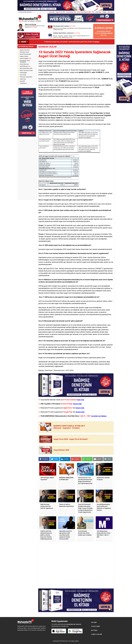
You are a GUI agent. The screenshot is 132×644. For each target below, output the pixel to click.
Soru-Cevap (23, 75)
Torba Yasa (23, 79)
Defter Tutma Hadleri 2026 (84, 12)
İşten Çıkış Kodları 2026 (26, 68)
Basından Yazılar (24, 52)
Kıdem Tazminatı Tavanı (26, 71)
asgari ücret (50, 349)
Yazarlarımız (23, 83)
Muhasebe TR (57, 641)
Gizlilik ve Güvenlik (97, 634)
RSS (93, 12)
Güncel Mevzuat (24, 64)
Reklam (104, 12)
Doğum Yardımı (24, 56)
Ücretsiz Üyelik (95, 626)
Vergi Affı (22, 81)
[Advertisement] (27, 170)
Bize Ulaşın (111, 12)
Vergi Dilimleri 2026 (71, 12)
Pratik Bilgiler (23, 73)
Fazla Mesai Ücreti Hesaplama (25, 61)
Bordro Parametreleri (25, 54)
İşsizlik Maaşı (25, 66)
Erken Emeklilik (26, 59)
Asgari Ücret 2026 (60, 12)
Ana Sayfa (52, 12)
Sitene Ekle (98, 12)
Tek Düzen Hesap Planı (26, 77)
